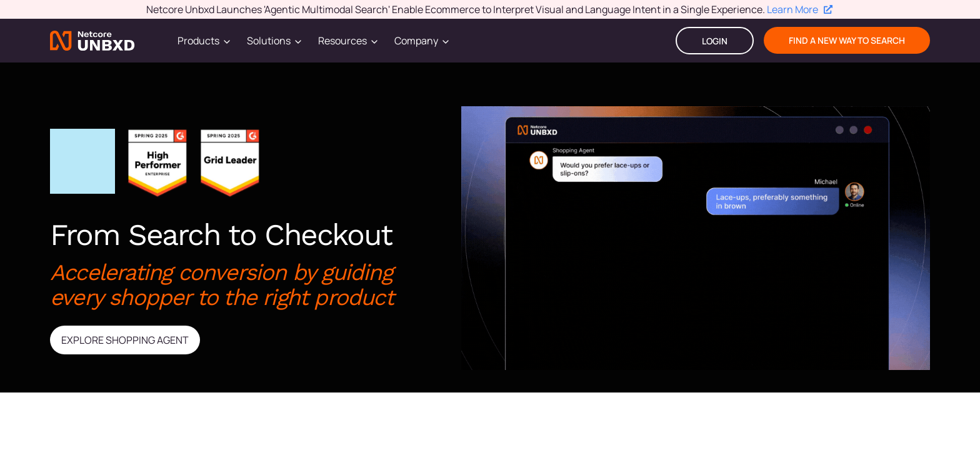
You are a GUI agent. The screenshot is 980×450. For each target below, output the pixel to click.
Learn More (800, 9)
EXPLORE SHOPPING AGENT (125, 340)
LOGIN (715, 41)
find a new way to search (847, 40)
